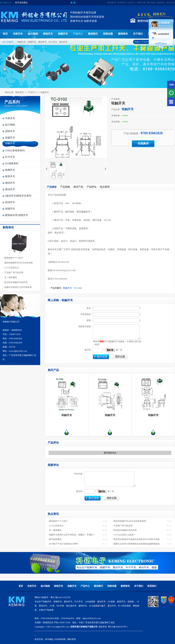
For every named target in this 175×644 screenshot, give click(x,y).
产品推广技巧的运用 (14, 273)
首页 (5, 34)
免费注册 (141, 3)
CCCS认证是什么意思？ (125, 535)
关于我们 (138, 34)
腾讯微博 (112, 3)
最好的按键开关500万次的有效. (19, 263)
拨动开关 (42, 42)
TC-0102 (78, 288)
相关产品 (78, 187)
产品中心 (78, 34)
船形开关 (10, 176)
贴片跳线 (33, 34)
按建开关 (63, 34)
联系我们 (152, 586)
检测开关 (10, 170)
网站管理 (72, 639)
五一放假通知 (21, 3)
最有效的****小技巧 (14, 258)
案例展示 (93, 34)
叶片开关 (53, 42)
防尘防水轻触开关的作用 (16, 282)
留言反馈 (171, 3)
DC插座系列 (12, 163)
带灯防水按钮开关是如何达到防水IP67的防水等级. (137, 539)
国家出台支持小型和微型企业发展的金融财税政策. (137, 544)
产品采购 (65, 187)
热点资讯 (105, 187)
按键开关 (32, 42)
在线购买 (143, 143)
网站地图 (151, 3)
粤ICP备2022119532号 (60, 597)
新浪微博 (121, 3)
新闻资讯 (123, 34)
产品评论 (92, 187)
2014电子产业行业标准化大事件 (64, 544)
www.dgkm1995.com (60, 627)
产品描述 (52, 187)
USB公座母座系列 (15, 151)
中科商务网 (60, 639)
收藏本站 (161, 3)
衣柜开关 (18, 34)
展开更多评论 (110, 453)
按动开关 (10, 202)
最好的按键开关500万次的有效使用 (130, 521)
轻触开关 (21, 42)
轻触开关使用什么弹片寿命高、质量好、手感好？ (72, 535)
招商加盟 (108, 34)
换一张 (119, 350)
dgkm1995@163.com (92, 618)
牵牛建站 (49, 639)
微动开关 (63, 42)
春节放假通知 (55, 539)
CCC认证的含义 (12, 268)
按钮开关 (48, 34)
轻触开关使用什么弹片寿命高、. (19, 287)
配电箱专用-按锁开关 (17, 215)
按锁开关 (10, 209)
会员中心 (131, 3)
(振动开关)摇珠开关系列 (18, 196)
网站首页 (20, 92)
